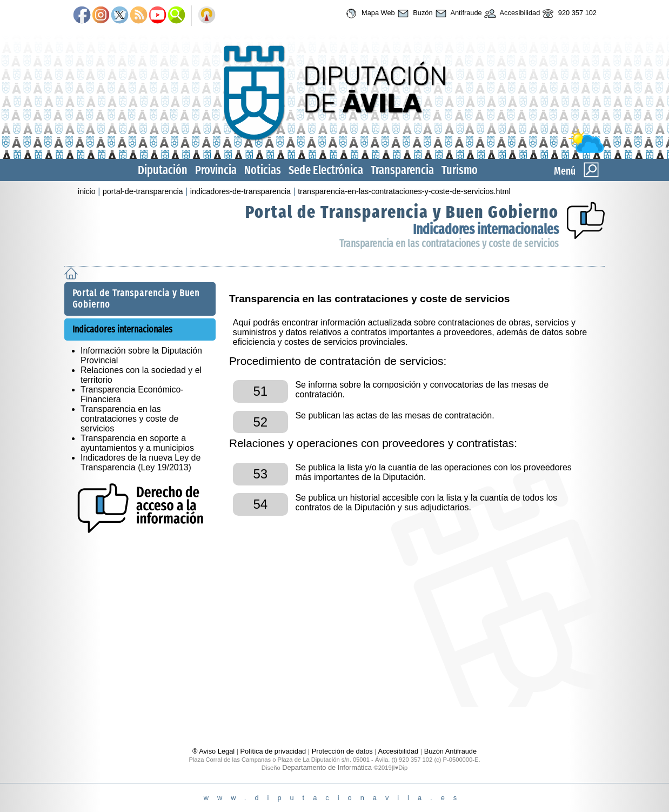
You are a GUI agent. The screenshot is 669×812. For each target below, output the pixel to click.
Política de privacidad (273, 751)
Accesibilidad (511, 14)
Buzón (414, 14)
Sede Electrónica (326, 170)
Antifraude (457, 14)
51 (260, 391)
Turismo (460, 170)
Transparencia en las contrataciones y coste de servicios (449, 244)
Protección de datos (342, 751)
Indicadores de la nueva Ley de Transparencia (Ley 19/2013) (141, 462)
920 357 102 (568, 14)
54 (260, 504)
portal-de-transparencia (143, 191)
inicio (87, 191)
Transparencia (402, 170)
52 (260, 422)
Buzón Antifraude (450, 751)
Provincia (216, 170)
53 (260, 474)
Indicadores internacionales (486, 229)
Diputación (163, 170)
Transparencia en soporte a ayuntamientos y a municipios (137, 443)
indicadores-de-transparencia (240, 191)
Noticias (263, 170)
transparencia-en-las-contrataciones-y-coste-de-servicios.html (404, 191)
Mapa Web (369, 14)
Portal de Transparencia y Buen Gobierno (402, 212)
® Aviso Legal (215, 751)
